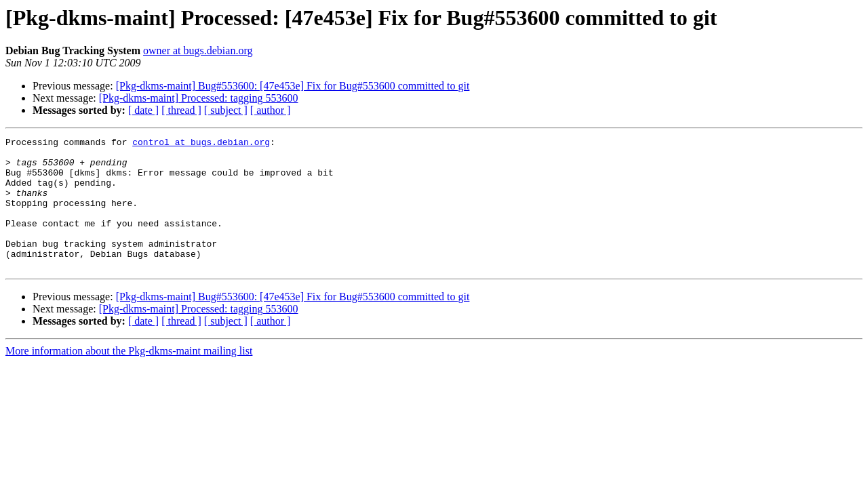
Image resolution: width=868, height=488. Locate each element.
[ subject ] (226, 110)
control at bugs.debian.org (201, 144)
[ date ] (143, 110)
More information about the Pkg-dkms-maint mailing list (129, 377)
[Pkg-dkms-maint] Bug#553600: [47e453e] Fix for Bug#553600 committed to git (293, 86)
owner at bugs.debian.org (198, 50)
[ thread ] (181, 110)
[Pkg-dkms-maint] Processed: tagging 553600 (199, 98)
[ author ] (271, 110)
